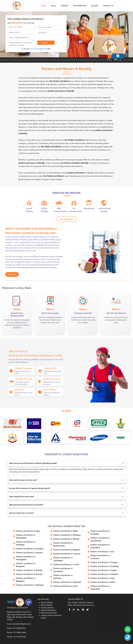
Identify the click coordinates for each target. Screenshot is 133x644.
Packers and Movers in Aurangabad (24, 558)
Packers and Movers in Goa (101, 552)
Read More (12, 274)
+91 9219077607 (20, 637)
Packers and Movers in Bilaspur (65, 550)
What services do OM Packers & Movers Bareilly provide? (33, 463)
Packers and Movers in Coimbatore (62, 570)
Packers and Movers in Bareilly (28, 570)
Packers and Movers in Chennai (65, 554)
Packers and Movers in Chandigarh (62, 559)
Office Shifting (46, 605)
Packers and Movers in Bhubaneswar (62, 544)
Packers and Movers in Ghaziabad (99, 546)
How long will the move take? (22, 497)
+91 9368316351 (20, 628)
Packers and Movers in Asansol (28, 553)
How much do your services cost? (23, 480)
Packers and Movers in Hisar (101, 578)
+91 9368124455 (20, 632)
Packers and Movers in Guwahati (103, 566)
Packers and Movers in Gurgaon (103, 562)
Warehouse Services (49, 613)
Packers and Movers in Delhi (64, 586)
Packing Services (47, 608)
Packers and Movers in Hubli (101, 582)
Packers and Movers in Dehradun (62, 577)
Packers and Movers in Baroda (28, 574)
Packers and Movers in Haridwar (103, 574)
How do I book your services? (22, 513)
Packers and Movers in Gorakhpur (99, 557)
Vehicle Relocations (48, 610)
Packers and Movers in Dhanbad (66, 582)
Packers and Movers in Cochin (65, 565)
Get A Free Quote (66, 219)
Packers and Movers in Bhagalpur (24, 580)
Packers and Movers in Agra (27, 531)
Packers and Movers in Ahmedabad (24, 536)
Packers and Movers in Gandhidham (99, 539)
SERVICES (65, 6)
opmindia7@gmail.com (22, 624)
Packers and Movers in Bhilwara (65, 535)
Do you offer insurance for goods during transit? (30, 488)
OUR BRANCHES (80, 6)
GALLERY (95, 6)
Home (44, 6)
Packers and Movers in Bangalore (24, 565)
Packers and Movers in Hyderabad (99, 588)
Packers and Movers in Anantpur (28, 549)
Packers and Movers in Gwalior (102, 570)
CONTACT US (108, 6)
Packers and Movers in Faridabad (99, 532)
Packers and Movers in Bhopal (65, 539)
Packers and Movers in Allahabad (24, 543)
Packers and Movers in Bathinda (28, 585)
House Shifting (47, 602)
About (53, 6)
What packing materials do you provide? (26, 505)
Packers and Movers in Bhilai (64, 531)
